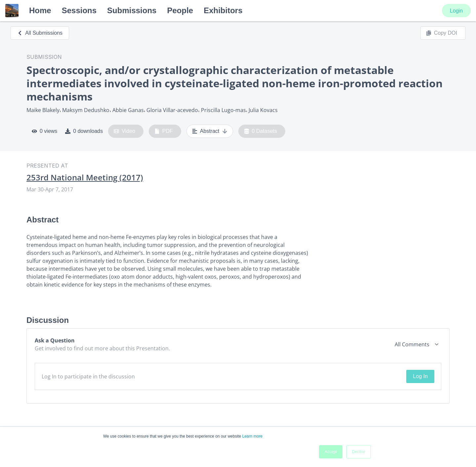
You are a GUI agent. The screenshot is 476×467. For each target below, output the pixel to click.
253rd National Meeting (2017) (85, 177)
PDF (164, 131)
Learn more (252, 436)
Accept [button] (331, 452)
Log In (420, 376)
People (180, 10)
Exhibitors (223, 10)
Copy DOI (442, 33)
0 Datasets (261, 131)
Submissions (132, 10)
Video (124, 131)
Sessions (79, 10)
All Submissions (40, 33)
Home (40, 10)
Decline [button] (359, 452)
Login (456, 11)
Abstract (210, 131)
